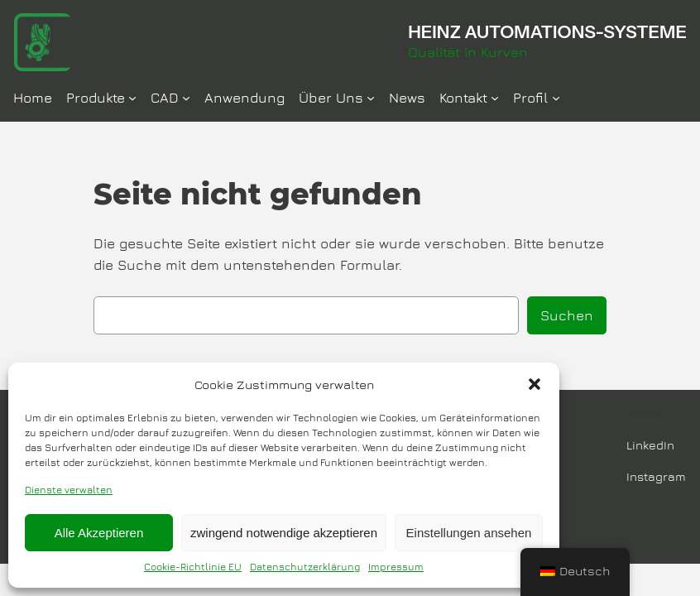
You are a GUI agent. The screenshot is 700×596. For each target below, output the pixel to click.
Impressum (396, 567)
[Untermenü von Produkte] (132, 98)
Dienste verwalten (69, 490)
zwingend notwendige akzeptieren (284, 533)
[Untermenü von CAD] (186, 98)
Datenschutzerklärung (305, 567)
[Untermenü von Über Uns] (371, 98)
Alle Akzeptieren (99, 533)
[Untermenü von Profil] (556, 98)
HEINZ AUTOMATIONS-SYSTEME (547, 31)
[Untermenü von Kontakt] (495, 98)
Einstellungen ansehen (469, 533)
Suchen (567, 315)
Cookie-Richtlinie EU (193, 567)
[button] (535, 384)
